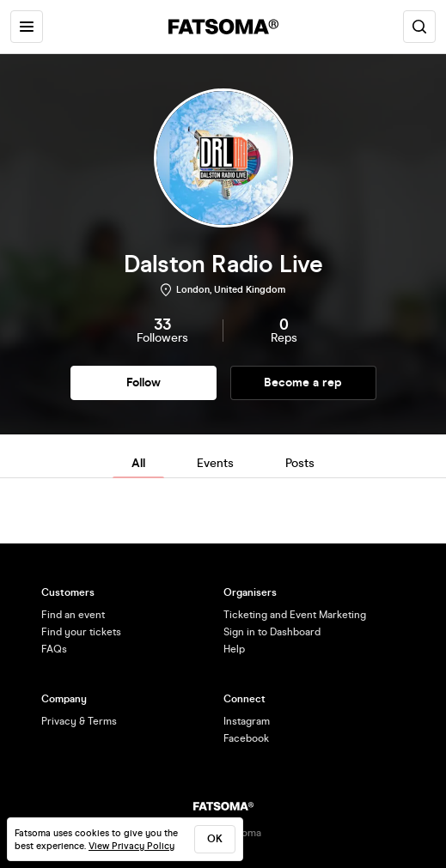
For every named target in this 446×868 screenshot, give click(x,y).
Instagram (247, 721)
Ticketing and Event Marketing (295, 615)
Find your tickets (81, 632)
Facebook (246, 738)
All (138, 463)
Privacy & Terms (79, 721)
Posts (300, 463)
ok (215, 839)
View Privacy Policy (131, 846)
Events (215, 463)
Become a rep (303, 382)
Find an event (73, 615)
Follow (144, 382)
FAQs (54, 649)
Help (234, 649)
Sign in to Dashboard (272, 632)
